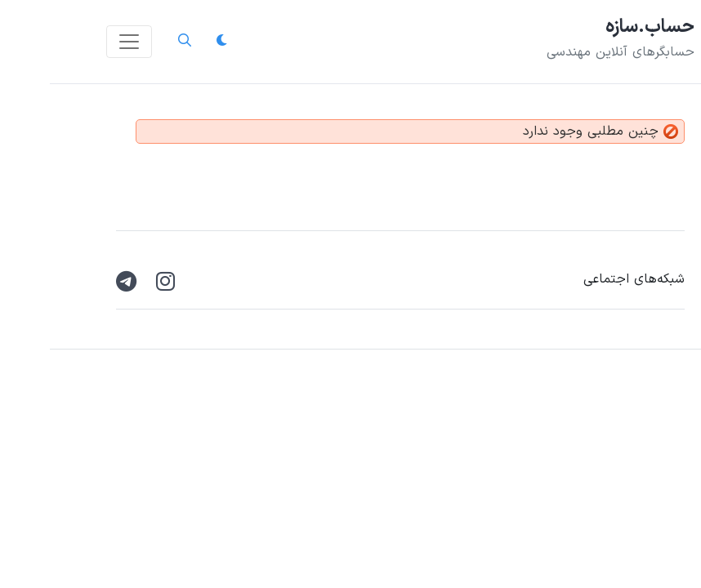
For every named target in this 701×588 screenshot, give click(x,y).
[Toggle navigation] (79, 42)
